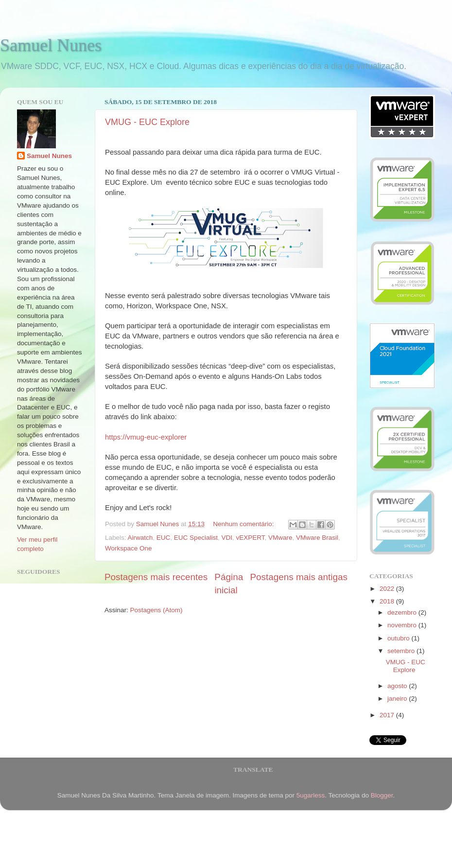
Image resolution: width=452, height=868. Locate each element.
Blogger (382, 795)
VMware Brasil (317, 538)
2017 (388, 715)
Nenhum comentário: (244, 524)
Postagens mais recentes (156, 577)
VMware (280, 538)
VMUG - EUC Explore (147, 122)
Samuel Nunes (51, 45)
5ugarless (311, 795)
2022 (388, 589)
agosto (398, 686)
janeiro (398, 699)
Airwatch (140, 538)
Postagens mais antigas (299, 577)
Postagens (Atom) (156, 610)
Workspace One (129, 548)
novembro (403, 625)
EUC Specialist (196, 538)
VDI (227, 538)
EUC (164, 538)
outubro (400, 638)
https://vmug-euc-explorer (146, 437)
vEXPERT (250, 538)
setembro (402, 651)
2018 (388, 601)
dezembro (403, 612)
